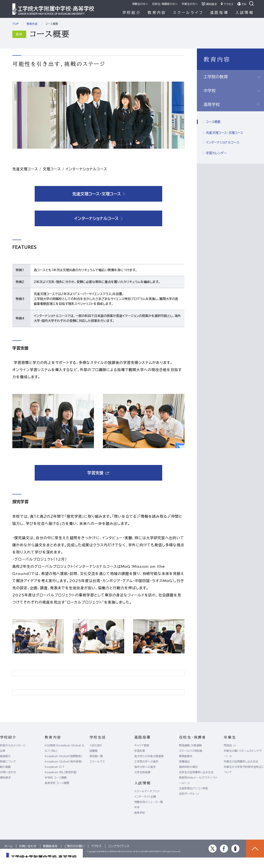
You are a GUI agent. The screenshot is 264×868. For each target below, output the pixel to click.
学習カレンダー (216, 153)
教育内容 (157, 13)
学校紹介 (132, 13)
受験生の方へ (140, 4)
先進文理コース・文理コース (225, 133)
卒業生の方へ (190, 4)
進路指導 (219, 13)
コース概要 (213, 122)
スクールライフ (188, 13)
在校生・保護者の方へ (165, 4)
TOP (16, 24)
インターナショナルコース (223, 142)
